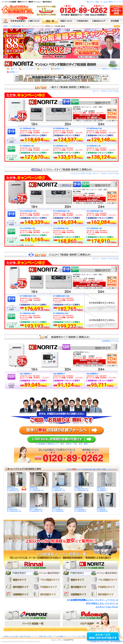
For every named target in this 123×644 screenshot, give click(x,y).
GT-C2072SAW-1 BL (62, 211)
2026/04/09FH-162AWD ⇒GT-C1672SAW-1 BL (39, 488)
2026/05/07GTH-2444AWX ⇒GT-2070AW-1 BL (17, 488)
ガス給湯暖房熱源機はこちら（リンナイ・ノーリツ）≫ (92, 600)
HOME (5, 26)
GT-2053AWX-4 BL (61, 313)
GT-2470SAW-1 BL (94, 128)
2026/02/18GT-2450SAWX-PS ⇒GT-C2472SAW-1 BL (84, 488)
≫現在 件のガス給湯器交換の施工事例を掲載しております (91, 469)
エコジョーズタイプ (28, 69)
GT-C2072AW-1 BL (61, 228)
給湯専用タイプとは (110, 341)
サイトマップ (118, 2)
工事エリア (52, 636)
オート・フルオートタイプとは (105, 91)
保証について (32, 636)
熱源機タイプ (14, 72)
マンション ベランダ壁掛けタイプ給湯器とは (104, 69)
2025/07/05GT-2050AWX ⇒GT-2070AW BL (106, 509)
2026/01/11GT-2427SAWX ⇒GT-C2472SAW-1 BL (17, 509)
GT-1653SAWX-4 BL (28, 296)
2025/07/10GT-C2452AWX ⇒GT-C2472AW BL (84, 509)
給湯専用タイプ (59, 69)
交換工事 (23, 636)
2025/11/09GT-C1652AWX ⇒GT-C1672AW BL (61, 509)
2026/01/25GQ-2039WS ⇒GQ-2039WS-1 (106, 488)
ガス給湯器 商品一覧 (16, 26)
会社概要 (60, 636)
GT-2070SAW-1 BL (61, 128)
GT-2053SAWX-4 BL (61, 296)
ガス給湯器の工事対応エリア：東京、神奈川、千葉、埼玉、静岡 (61, 444)
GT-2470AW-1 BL (94, 146)
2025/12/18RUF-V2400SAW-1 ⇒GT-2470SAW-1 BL (39, 509)
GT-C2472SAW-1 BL (95, 211)
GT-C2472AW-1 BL (94, 228)
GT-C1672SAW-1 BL (28, 211)
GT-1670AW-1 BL (27, 146)
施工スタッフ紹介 (93, 2)
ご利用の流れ (42, 636)
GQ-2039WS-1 (59, 374)
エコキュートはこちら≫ (107, 607)
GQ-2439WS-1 (93, 374)
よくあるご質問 (106, 2)
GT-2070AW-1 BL (60, 146)
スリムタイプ (44, 69)
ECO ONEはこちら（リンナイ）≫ (102, 603)
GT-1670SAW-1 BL (28, 128)
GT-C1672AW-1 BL (28, 228)
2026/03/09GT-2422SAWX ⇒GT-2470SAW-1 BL (61, 488)
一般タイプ (13, 69)
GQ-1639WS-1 (26, 374)
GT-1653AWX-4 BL (28, 313)
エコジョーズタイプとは (81, 173)
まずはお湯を (14, 636)
